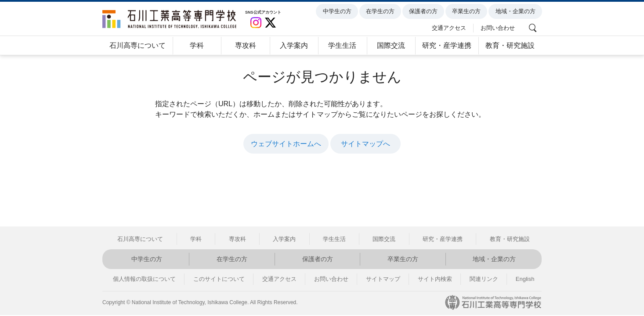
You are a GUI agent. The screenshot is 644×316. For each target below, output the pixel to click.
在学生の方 (382, 11)
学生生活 (342, 45)
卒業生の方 (468, 11)
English (525, 279)
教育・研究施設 (510, 45)
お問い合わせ (499, 27)
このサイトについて (219, 279)
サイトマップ (383, 279)
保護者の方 (425, 11)
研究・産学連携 (447, 45)
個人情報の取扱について (144, 279)
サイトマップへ (365, 144)
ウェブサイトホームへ (286, 144)
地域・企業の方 (517, 11)
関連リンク (484, 279)
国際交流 (391, 45)
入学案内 (294, 45)
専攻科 (246, 45)
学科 (197, 45)
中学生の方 (338, 11)
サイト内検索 (435, 279)
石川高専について (137, 45)
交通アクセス (451, 27)
